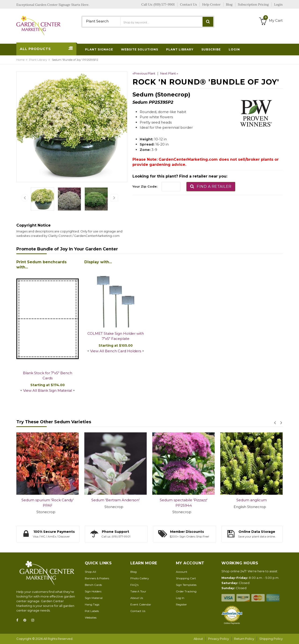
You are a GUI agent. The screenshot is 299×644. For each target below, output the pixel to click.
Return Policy (244, 639)
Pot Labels (92, 611)
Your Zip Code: (145, 186)
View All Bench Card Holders (116, 351)
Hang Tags (92, 604)
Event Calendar (141, 604)
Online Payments (232, 623)
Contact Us (138, 611)
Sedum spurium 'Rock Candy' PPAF (48, 503)
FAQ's (134, 585)
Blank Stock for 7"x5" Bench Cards (48, 376)
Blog (133, 572)
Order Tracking (186, 591)
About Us (137, 598)
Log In (180, 598)
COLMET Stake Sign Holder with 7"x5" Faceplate (116, 336)
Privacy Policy (219, 639)
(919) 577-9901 (164, 4)
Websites (91, 617)
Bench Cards (93, 585)
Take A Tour (138, 591)
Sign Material (94, 598)
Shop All (90, 572)
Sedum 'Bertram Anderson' (116, 500)
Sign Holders (93, 591)
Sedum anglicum (252, 500)
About (198, 639)
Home (20, 60)
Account (182, 572)
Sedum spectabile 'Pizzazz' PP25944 (184, 503)
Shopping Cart (186, 578)
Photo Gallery (140, 578)
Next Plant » (169, 73)
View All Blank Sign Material (48, 390)
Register (181, 604)
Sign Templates (186, 585)
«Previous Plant (144, 73)
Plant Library (38, 60)
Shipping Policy (271, 639)
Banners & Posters (97, 578)
